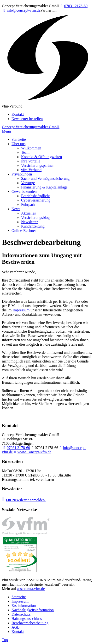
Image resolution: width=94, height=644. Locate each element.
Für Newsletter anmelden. (24, 500)
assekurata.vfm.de (31, 589)
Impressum (21, 310)
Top (5, 640)
